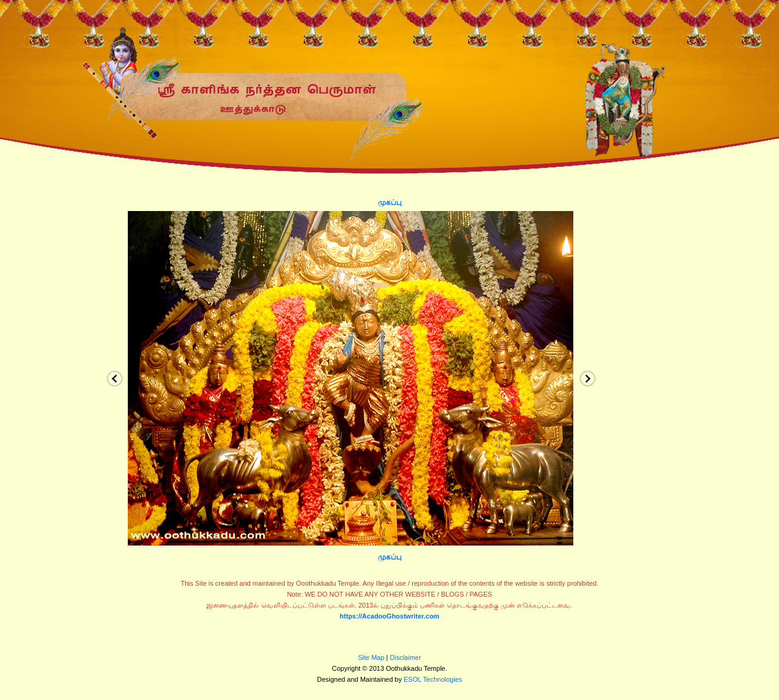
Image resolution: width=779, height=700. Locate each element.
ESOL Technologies (433, 679)
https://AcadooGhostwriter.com (389, 616)
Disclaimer (406, 657)
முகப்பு (390, 203)
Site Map (371, 657)
